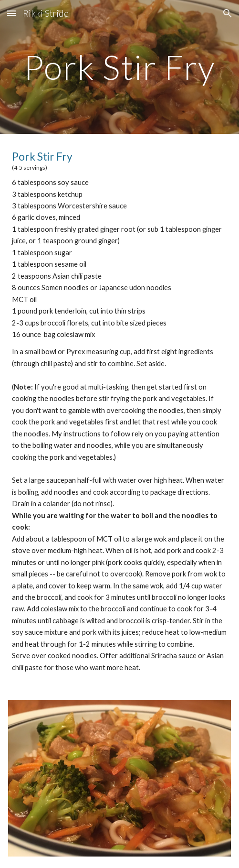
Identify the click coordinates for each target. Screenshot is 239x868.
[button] (11, 13)
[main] (119, 67)
